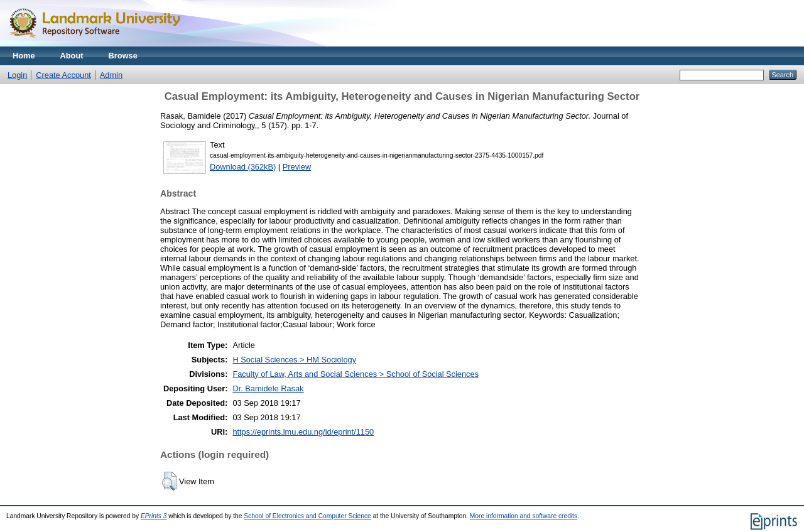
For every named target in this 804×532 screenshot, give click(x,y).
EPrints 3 (154, 516)
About (72, 56)
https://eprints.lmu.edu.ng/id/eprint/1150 (303, 432)
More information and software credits (524, 516)
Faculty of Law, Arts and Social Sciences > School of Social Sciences (356, 374)
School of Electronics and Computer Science (307, 516)
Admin (111, 75)
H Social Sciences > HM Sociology (294, 360)
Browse (123, 56)
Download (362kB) (243, 167)
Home (24, 56)
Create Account (63, 75)
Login (17, 75)
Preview (297, 167)
